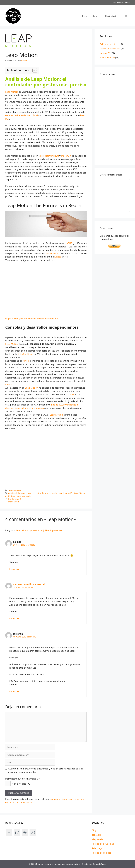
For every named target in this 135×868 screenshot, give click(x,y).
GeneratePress (99, 864)
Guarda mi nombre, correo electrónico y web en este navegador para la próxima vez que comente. (46, 770)
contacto (96, 835)
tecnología (26, 496)
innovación (68, 493)
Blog (97, 16)
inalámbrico (57, 493)
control (38, 493)
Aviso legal (97, 848)
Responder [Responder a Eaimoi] (14, 569)
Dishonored (14, 502)
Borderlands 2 (15, 499)
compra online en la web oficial (22, 115)
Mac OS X (66, 156)
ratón (18, 496)
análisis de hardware (18, 493)
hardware (47, 493)
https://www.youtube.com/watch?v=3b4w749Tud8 (32, 319)
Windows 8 (52, 253)
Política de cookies (101, 853)
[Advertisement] (115, 120)
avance (31, 493)
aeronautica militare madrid (29, 584)
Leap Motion (12, 92)
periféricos (10, 496)
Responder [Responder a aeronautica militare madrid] (14, 618)
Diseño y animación (110, 48)
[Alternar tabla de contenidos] (33, 70)
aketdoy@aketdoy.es (121, 3)
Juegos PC (105, 53)
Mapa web (97, 839)
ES (126, 16)
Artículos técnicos (109, 44)
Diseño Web (114, 16)
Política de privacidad (103, 844)
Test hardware (15, 490)
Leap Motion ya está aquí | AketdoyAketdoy (39, 530)
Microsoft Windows (49, 156)
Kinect (58, 257)
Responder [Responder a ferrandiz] (14, 691)
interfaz (22, 354)
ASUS (70, 243)
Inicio (85, 16)
